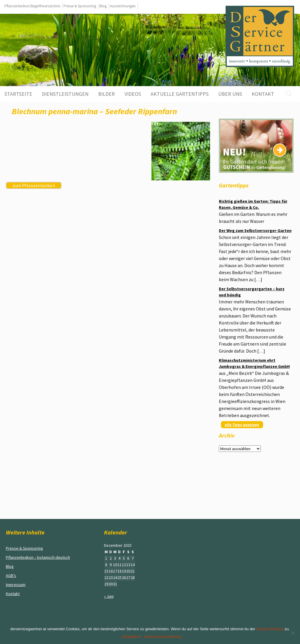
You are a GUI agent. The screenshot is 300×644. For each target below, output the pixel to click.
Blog (103, 6)
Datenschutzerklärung (163, 637)
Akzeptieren (131, 637)
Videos (133, 94)
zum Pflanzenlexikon (34, 185)
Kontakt (263, 94)
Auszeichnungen (123, 6)
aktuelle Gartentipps (180, 94)
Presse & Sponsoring (80, 6)
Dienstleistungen (65, 94)
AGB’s (11, 575)
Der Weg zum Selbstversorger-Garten (255, 230)
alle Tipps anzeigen (242, 425)
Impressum (16, 585)
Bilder (106, 94)
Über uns (230, 94)
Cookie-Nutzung (270, 629)
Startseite (18, 94)
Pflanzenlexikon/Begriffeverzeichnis (32, 6)
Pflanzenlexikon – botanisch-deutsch (38, 557)
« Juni (109, 596)
